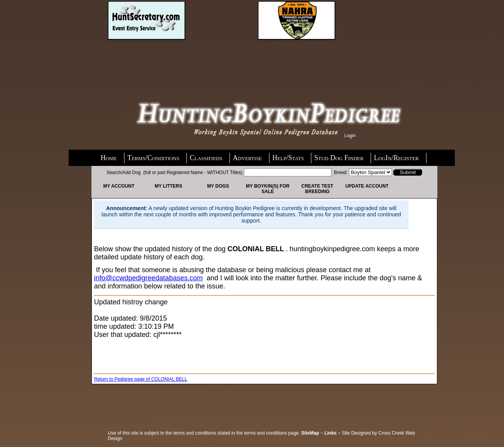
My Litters (168, 186)
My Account (119, 186)
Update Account (367, 186)
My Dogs (218, 186)
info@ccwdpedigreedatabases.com (148, 278)
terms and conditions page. (272, 433)
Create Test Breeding (317, 189)
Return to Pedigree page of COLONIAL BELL (140, 379)
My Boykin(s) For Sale (268, 189)
